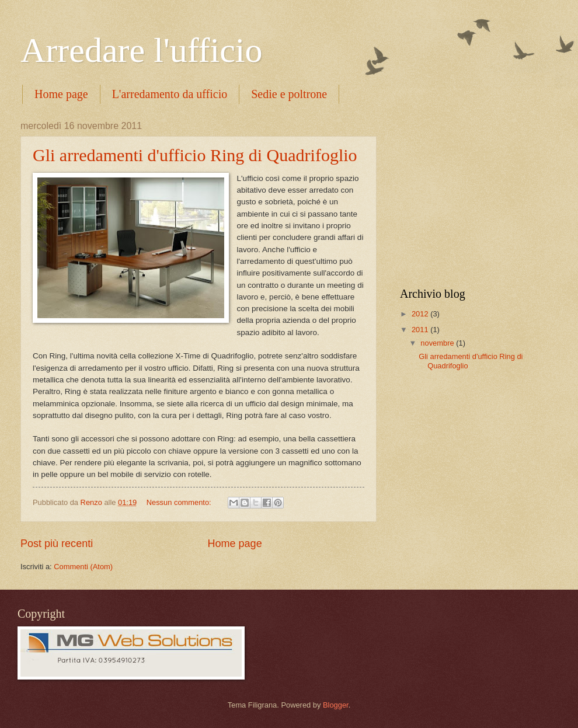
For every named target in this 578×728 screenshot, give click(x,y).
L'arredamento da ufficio (170, 94)
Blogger (336, 705)
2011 (421, 330)
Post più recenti (57, 544)
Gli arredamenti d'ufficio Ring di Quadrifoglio (195, 155)
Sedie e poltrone (289, 94)
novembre (438, 343)
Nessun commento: (180, 502)
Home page (61, 94)
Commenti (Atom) (83, 567)
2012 (421, 314)
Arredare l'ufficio (142, 50)
